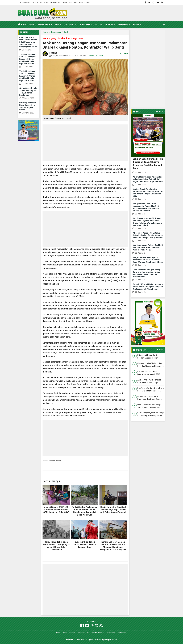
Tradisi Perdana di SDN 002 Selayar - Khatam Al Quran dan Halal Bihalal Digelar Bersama (28, 59)
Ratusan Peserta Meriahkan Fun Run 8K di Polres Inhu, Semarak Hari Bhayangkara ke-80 (28, 42)
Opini (32, 24)
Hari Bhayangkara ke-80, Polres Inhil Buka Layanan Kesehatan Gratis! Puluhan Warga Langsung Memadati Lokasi (147, 222)
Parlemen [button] (85, 25)
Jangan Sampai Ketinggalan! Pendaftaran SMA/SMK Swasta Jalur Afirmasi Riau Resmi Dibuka (148, 260)
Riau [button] (57, 25)
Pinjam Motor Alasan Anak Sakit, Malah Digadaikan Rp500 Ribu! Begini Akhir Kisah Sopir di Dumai (148, 179)
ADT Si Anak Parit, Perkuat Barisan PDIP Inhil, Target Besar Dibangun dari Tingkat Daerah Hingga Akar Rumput (150, 381)
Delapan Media (111, 639)
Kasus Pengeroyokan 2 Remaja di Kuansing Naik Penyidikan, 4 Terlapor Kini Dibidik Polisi (151, 414)
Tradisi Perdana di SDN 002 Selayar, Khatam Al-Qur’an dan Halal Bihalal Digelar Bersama (28, 76)
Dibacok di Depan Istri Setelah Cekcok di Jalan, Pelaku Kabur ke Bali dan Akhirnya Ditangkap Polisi (148, 235)
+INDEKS (159, 112)
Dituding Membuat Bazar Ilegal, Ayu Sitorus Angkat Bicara (28, 106)
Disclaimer (73, 3)
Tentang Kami (24, 3)
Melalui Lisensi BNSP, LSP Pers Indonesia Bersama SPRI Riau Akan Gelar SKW (56, 510)
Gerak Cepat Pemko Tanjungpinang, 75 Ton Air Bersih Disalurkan (28, 92)
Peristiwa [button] (123, 25)
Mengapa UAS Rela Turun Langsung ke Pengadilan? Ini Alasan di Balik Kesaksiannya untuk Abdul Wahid (146, 207)
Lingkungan (56, 32)
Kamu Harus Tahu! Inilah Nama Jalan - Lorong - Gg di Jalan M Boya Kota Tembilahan (56, 546)
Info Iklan (44, 3)
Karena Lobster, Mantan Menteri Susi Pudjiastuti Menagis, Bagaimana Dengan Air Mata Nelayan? (113, 546)
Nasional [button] (70, 25)
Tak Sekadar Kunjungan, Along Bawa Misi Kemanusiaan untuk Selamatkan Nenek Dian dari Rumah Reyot (146, 273)
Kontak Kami (84, 3)
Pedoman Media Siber (58, 3)
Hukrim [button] (109, 25)
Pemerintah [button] (44, 25)
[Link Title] (82, 626)
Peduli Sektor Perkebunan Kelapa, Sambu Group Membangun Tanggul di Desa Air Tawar (85, 511)
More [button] (136, 25)
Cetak (124, 54)
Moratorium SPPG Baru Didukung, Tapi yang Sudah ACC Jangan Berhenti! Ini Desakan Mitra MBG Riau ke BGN (150, 398)
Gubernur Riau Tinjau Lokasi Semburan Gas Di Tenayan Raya (85, 545)
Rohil (66, 32)
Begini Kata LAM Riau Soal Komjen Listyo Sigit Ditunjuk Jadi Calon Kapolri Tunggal (113, 510)
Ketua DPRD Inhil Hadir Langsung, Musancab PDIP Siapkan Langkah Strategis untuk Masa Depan (148, 287)
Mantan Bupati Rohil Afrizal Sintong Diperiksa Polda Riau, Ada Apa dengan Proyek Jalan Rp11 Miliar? (148, 193)
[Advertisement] (85, 143)
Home (22, 24)
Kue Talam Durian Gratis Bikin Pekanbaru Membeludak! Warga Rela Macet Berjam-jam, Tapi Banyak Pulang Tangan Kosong (150, 390)
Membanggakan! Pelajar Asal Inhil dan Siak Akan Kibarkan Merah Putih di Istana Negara (148, 248)
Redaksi (35, 3)
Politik (99, 24)
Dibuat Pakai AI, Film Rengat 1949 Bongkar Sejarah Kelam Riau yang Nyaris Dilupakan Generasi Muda (150, 406)
